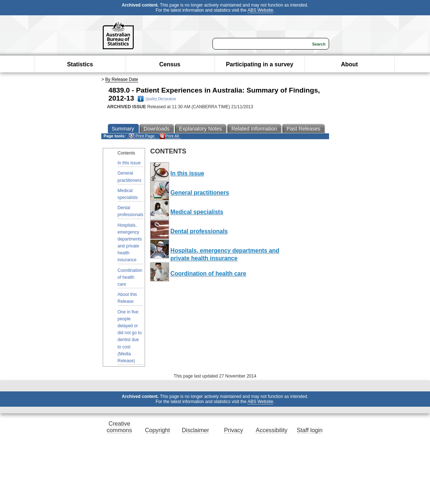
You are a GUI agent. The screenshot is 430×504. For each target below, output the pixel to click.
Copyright (157, 430)
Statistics (80, 64)
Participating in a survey (260, 64)
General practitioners (130, 177)
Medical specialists (128, 194)
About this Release (127, 298)
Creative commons (119, 427)
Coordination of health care (130, 277)
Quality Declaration (157, 99)
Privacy (234, 430)
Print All (169, 136)
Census (170, 64)
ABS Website (260, 10)
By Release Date (122, 79)
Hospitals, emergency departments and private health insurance (130, 243)
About (349, 64)
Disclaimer (196, 430)
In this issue (129, 163)
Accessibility (272, 430)
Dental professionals (131, 211)
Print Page (142, 136)
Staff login (310, 430)
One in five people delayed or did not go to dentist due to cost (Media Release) (130, 336)
